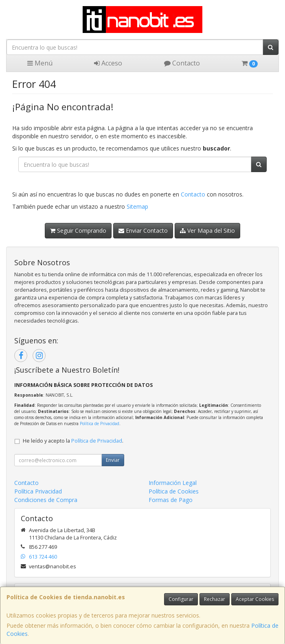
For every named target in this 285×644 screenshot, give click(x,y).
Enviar (113, 460)
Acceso (108, 63)
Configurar (181, 599)
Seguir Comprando (78, 230)
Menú (40, 63)
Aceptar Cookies (255, 599)
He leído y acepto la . (73, 441)
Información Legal (173, 483)
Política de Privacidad (100, 424)
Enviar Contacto (143, 230)
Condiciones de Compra (46, 500)
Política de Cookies (174, 491)
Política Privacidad (38, 491)
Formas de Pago (171, 500)
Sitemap (137, 206)
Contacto (182, 63)
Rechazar (215, 599)
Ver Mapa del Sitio (207, 230)
